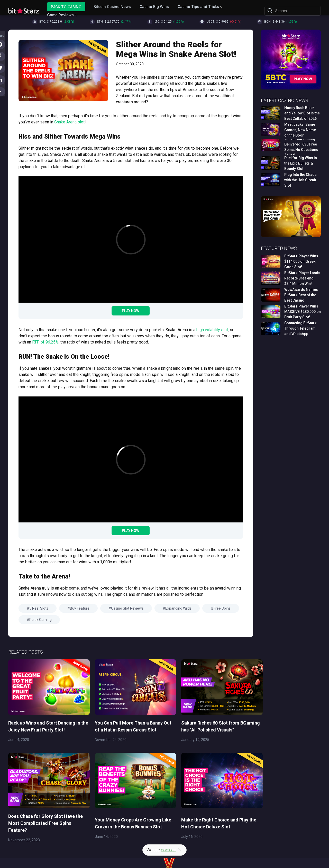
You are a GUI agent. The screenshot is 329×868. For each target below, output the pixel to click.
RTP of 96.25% (45, 342)
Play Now (131, 311)
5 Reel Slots (39, 608)
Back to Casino (66, 7)
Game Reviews (60, 15)
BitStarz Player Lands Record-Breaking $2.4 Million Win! (302, 278)
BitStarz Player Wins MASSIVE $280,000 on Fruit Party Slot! (303, 312)
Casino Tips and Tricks (198, 7)
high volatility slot (212, 330)
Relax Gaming (40, 620)
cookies (168, 850)
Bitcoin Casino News (112, 7)
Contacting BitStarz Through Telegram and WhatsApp (300, 328)
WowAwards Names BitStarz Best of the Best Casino (301, 295)
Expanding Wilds (178, 608)
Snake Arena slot (69, 122)
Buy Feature (80, 608)
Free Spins (222, 608)
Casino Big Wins (154, 7)
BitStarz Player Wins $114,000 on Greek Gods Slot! (301, 261)
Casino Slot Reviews (127, 608)
